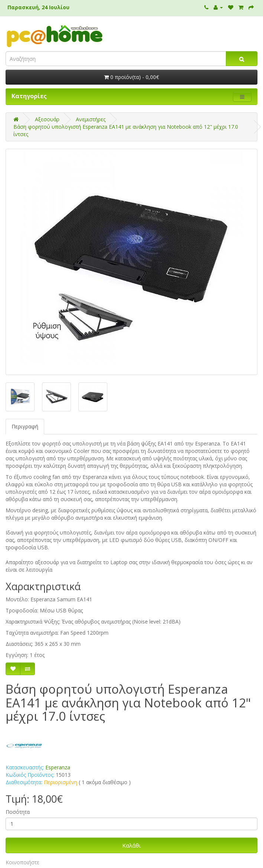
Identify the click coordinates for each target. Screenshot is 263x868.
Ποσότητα (18, 812)
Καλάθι (131, 845)
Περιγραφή (25, 426)
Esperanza (58, 767)
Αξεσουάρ (47, 119)
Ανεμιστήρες (91, 119)
